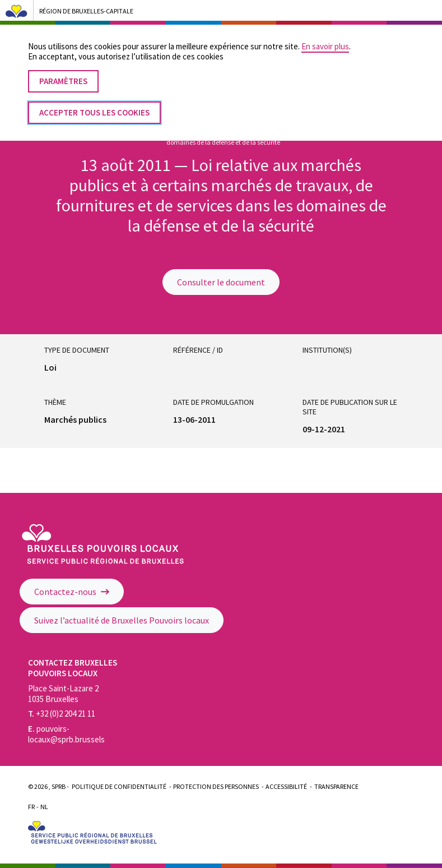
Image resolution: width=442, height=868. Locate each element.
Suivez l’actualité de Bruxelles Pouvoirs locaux (122, 620)
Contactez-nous (72, 592)
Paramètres (63, 71)
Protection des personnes (216, 786)
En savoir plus (325, 37)
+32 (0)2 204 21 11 (62, 714)
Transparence (336, 786)
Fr (31, 807)
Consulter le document (221, 282)
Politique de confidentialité (119, 786)
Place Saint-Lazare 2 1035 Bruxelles (63, 694)
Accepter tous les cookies (94, 103)
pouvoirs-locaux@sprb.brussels (66, 734)
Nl (44, 807)
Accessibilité (286, 786)
